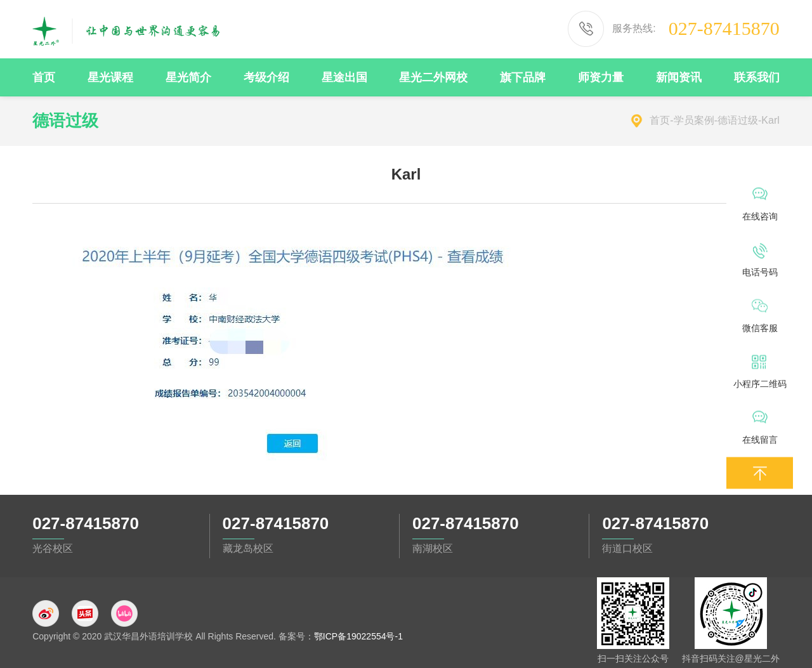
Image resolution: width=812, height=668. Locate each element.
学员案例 (694, 120)
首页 (660, 120)
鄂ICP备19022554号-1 (358, 636)
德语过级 (738, 120)
